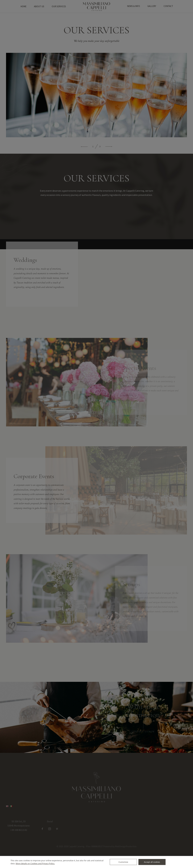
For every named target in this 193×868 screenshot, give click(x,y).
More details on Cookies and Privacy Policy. (35, 863)
